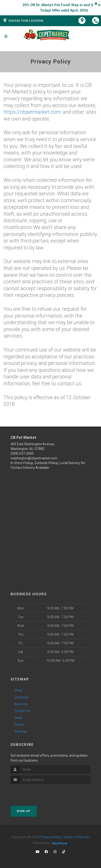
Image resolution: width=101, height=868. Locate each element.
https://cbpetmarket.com (32, 112)
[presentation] (36, 793)
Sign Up (24, 811)
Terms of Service (76, 837)
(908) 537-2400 (22, 453)
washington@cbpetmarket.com (34, 458)
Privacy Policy (51, 837)
